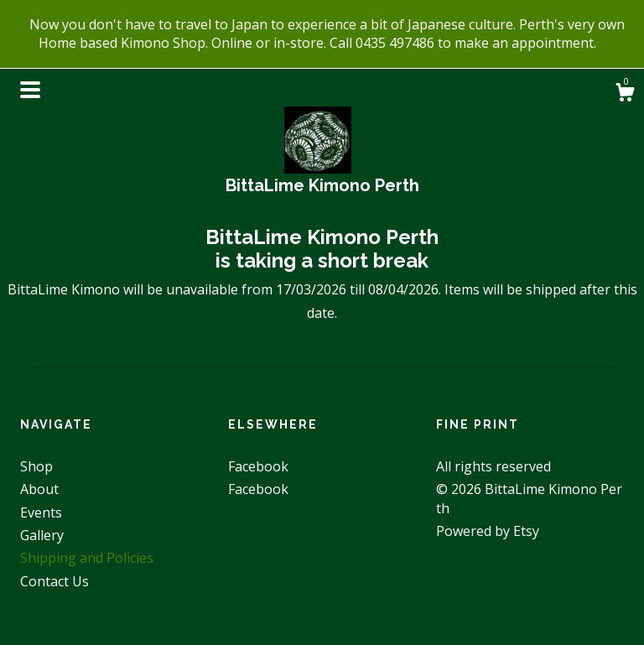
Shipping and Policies (87, 558)
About (39, 489)
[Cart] (625, 94)
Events (41, 512)
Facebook (258, 466)
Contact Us (55, 581)
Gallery (42, 535)
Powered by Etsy (488, 531)
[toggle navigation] (30, 90)
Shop (36, 466)
